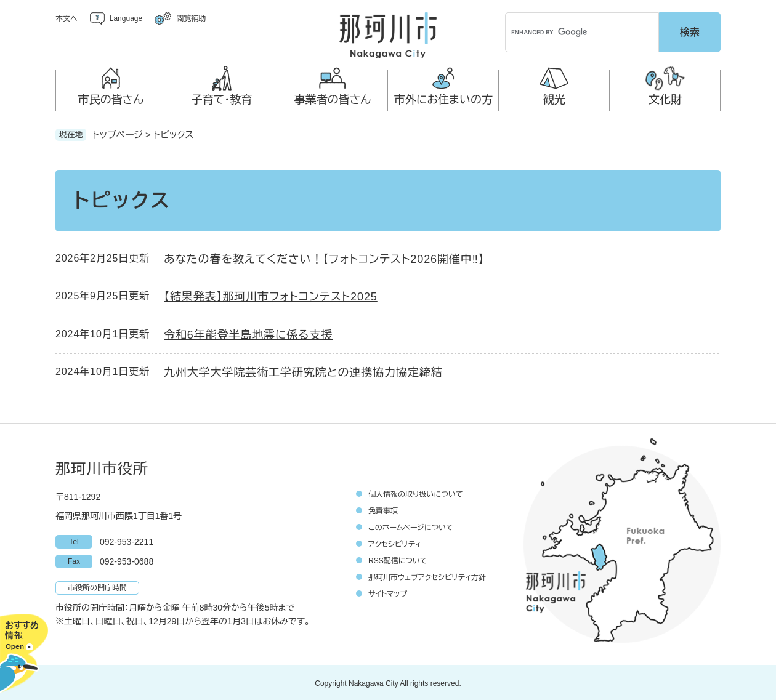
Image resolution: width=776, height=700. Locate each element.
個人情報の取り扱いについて (416, 493)
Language (126, 18)
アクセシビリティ (395, 542)
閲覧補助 (191, 18)
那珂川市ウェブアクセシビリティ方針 (427, 576)
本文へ (67, 18)
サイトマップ (388, 592)
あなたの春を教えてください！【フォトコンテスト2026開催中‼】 (324, 257)
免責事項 (383, 509)
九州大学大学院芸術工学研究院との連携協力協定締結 (303, 371)
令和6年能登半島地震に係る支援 (248, 333)
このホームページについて (411, 526)
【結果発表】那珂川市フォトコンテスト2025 (271, 295)
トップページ (118, 133)
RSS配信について (398, 559)
